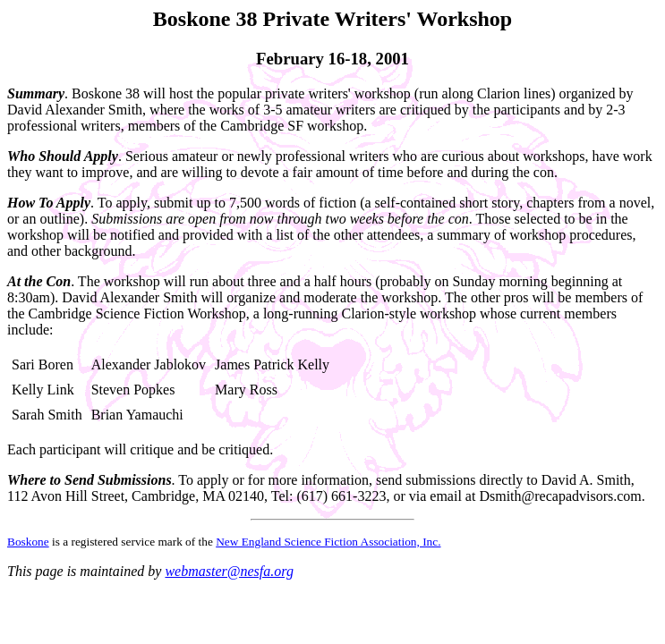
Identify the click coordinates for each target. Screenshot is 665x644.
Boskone (28, 542)
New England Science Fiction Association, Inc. (328, 542)
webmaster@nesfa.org (229, 571)
